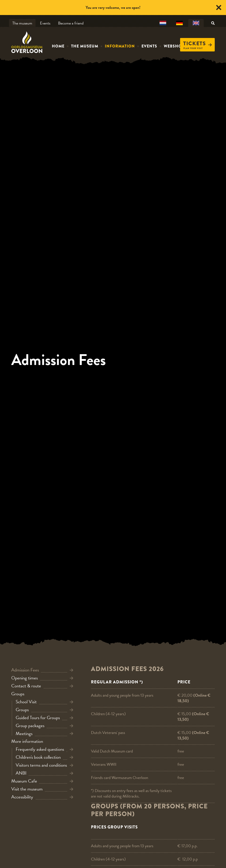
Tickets (198, 43)
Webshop (174, 46)
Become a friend (71, 23)
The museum (22, 23)
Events (45, 23)
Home (58, 46)
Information (120, 46)
